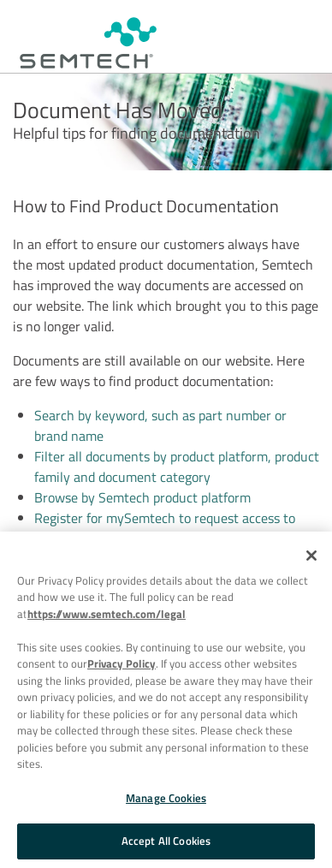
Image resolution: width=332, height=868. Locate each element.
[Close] (311, 556)
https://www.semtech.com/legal (107, 614)
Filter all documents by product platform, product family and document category (177, 467)
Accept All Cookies (166, 841)
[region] (166, 700)
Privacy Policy (122, 663)
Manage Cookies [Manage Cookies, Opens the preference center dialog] (166, 798)
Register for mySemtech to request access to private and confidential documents (165, 528)
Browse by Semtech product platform (142, 497)
